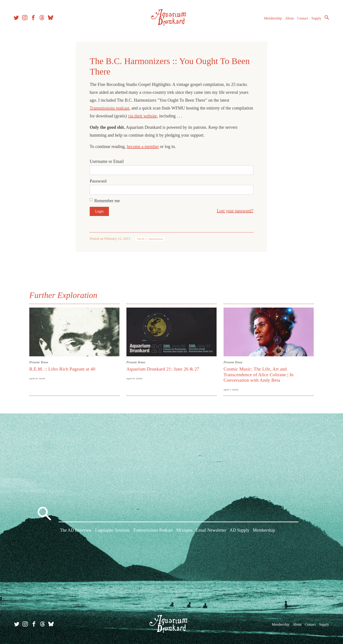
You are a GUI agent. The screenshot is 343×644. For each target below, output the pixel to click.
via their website (142, 116)
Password (98, 181)
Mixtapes (184, 531)
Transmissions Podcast (153, 531)
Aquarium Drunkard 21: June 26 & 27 (163, 369)
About (288, 19)
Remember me (107, 201)
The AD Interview (76, 531)
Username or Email (107, 161)
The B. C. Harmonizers (150, 239)
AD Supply (240, 531)
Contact (301, 19)
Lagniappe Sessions (112, 531)
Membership (272, 19)
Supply (315, 19)
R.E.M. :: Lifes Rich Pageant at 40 (62, 369)
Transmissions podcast (109, 108)
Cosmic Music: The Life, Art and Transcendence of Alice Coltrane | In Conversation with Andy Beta (259, 375)
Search (325, 19)
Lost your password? (235, 211)
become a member (143, 146)
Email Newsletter (211, 531)
